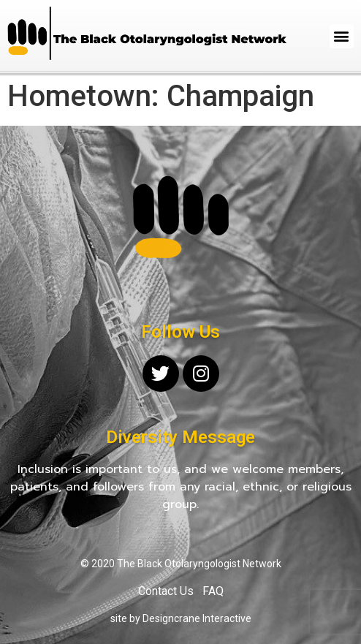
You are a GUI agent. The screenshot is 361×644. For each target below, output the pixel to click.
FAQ (213, 591)
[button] (342, 36)
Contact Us (166, 591)
